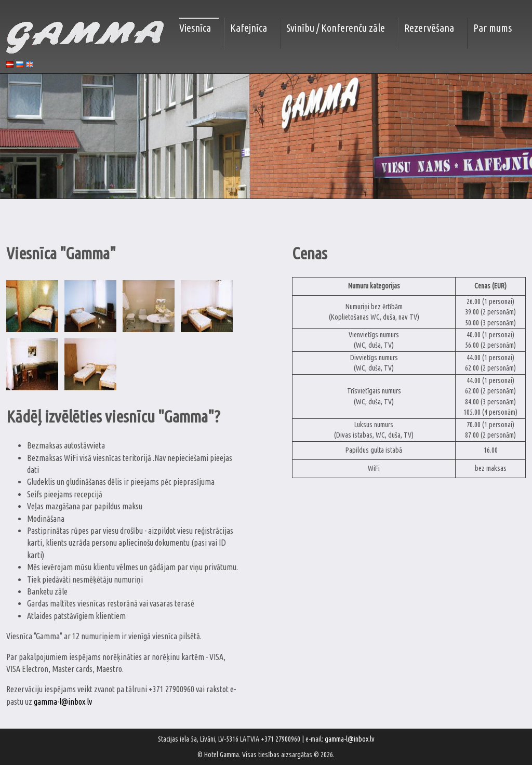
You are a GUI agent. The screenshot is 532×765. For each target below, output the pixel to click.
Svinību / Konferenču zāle (336, 28)
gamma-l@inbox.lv (63, 702)
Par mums (493, 28)
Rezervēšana (429, 28)
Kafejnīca (249, 28)
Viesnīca (195, 28)
